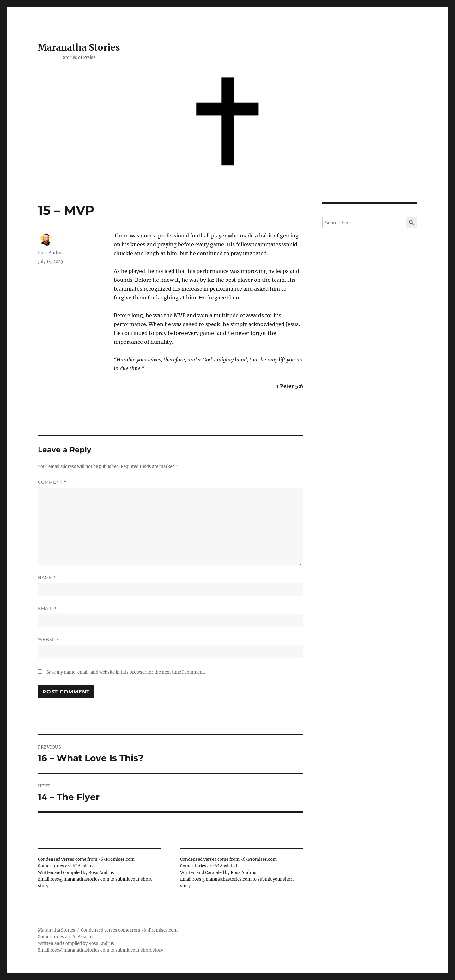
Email (47, 609)
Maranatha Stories (79, 47)
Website (49, 639)
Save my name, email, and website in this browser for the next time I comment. (126, 672)
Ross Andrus (51, 253)
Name (47, 578)
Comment (52, 482)
